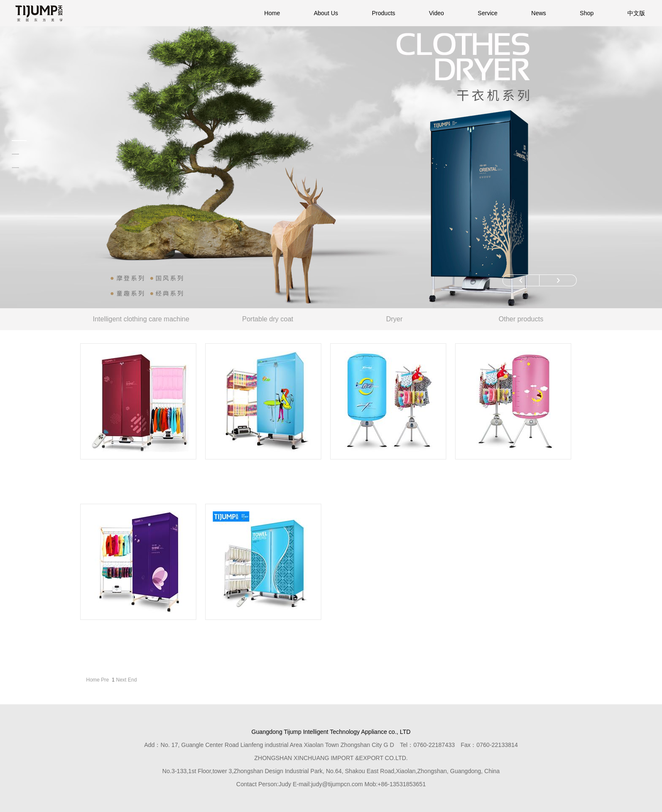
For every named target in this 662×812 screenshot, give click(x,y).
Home (272, 13)
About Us (326, 13)
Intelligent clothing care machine (141, 319)
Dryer (394, 319)
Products (384, 13)
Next (121, 680)
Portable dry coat (268, 319)
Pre (105, 680)
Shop (587, 13)
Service (488, 13)
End (132, 680)
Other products (521, 319)
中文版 (636, 13)
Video (437, 13)
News (539, 13)
